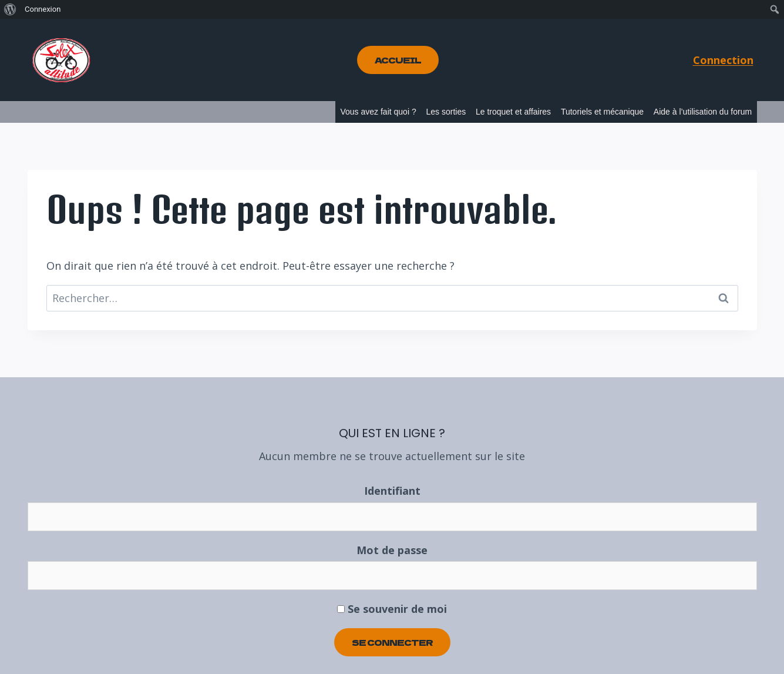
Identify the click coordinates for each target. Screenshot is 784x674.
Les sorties (446, 112)
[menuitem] (10, 9)
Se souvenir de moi (392, 609)
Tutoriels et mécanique (602, 112)
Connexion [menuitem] (43, 9)
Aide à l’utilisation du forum (703, 112)
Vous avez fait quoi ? (378, 112)
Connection (723, 60)
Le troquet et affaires (513, 112)
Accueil (398, 60)
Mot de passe (392, 550)
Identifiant (392, 491)
